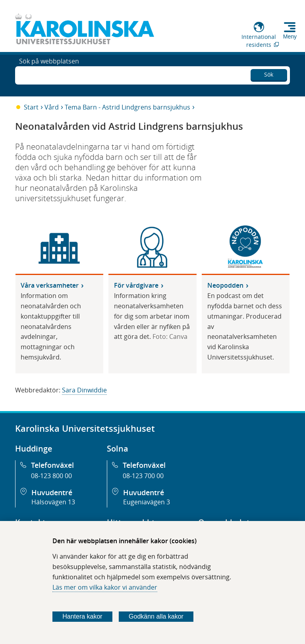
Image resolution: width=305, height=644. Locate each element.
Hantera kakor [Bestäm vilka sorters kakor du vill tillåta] (82, 616)
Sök (269, 73)
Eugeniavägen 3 (147, 502)
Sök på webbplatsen (49, 75)
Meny (290, 37)
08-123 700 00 (143, 476)
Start (31, 107)
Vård (52, 107)
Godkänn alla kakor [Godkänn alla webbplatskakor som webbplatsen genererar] (156, 616)
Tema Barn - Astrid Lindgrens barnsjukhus (127, 107)
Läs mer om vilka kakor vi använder (105, 587)
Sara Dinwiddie (84, 390)
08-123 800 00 (51, 476)
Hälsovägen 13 (53, 502)
